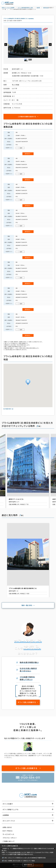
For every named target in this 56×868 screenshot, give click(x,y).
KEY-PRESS (8, 832)
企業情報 (6, 816)
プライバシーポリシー (10, 839)
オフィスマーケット (9, 822)
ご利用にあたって (9, 842)
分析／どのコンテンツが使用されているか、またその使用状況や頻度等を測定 (25, 858)
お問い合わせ (7, 828)
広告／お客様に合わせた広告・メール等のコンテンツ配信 (19, 861)
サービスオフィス (8, 835)
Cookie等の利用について (18, 852)
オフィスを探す (8, 805)
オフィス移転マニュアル (11, 811)
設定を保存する (28, 865)
